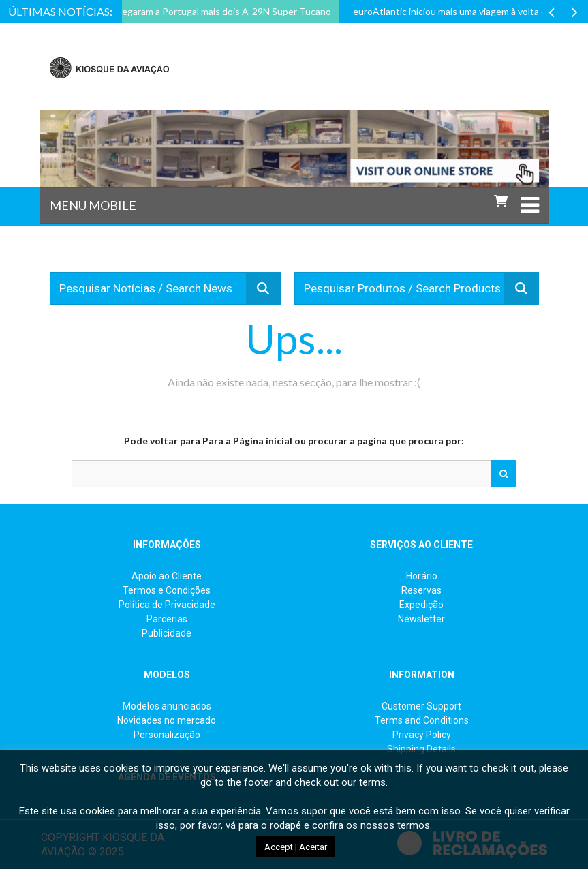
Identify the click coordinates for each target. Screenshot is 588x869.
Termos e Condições (167, 590)
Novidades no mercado (167, 720)
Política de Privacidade (167, 605)
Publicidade (167, 633)
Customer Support (421, 706)
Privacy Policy (422, 735)
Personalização (167, 735)
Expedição (421, 605)
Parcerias (167, 619)
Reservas (421, 590)
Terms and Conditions (422, 720)
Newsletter (421, 619)
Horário (422, 576)
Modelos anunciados (167, 706)
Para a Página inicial (247, 441)
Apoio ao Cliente (167, 576)
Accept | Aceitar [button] (296, 847)
